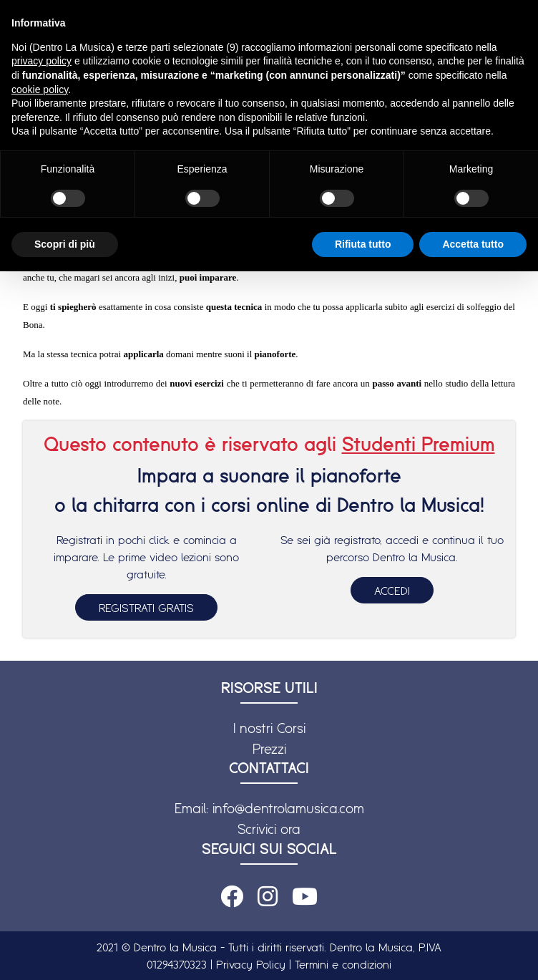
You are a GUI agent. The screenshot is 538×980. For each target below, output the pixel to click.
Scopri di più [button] (65, 244)
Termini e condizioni (343, 964)
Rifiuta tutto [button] (363, 244)
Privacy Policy (251, 964)
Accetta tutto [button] (473, 244)
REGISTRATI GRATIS (146, 608)
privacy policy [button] (41, 61)
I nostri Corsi (269, 728)
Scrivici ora (269, 829)
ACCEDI (392, 591)
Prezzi (269, 749)
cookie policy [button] (40, 89)
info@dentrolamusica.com (288, 808)
